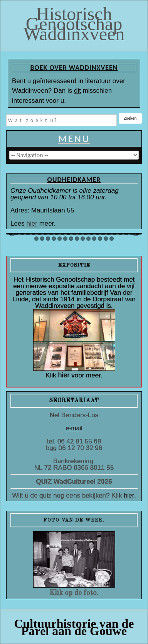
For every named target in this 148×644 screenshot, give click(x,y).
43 (120, 233)
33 (63, 233)
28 (34, 233)
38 (92, 233)
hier (32, 223)
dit (77, 91)
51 (60, 239)
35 (74, 233)
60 (112, 239)
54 (77, 239)
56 (88, 239)
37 (86, 233)
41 (109, 233)
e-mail (74, 428)
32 (57, 233)
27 (28, 233)
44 (126, 233)
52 (65, 239)
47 (36, 239)
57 (94, 239)
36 (80, 233)
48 (42, 239)
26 (22, 233)
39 (97, 233)
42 (115, 233)
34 (68, 233)
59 (106, 239)
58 (100, 239)
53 (71, 239)
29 (40, 233)
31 (51, 233)
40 (103, 233)
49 (48, 239)
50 (54, 239)
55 (83, 239)
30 (45, 233)
